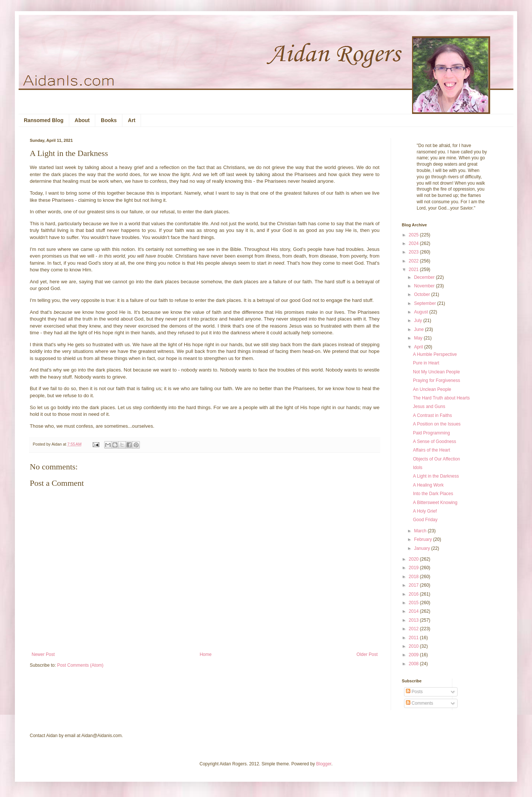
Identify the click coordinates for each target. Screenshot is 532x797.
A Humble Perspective (435, 354)
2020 (414, 559)
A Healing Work (428, 485)
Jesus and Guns (429, 407)
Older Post (367, 654)
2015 (414, 603)
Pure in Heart (426, 363)
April (419, 347)
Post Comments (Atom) (80, 665)
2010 (414, 646)
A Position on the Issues (437, 424)
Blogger (324, 764)
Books (109, 120)
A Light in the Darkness (436, 476)
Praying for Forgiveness (437, 380)
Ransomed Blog (44, 120)
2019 (414, 568)
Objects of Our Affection (437, 459)
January (423, 548)
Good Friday (425, 520)
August (422, 312)
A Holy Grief (425, 511)
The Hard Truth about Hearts (441, 398)
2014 (414, 611)
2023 (414, 252)
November (425, 286)
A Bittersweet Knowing (435, 503)
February (424, 539)
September (426, 303)
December (425, 277)
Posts (414, 692)
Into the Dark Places (433, 494)
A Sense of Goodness (435, 441)
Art (132, 120)
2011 (414, 638)
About (82, 120)
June (419, 329)
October (423, 294)
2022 (414, 261)
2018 (414, 577)
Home (206, 654)
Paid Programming (431, 433)
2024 (414, 243)
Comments (419, 703)
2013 (414, 620)
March (421, 531)
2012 (414, 629)
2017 (414, 585)
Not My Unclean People (436, 372)
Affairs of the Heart (432, 450)
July (419, 321)
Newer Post (43, 654)
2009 (414, 655)
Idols (418, 468)
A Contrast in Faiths (432, 415)
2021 (414, 270)
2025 (414, 235)
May (419, 338)
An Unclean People (432, 389)
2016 (414, 594)
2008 (414, 664)
